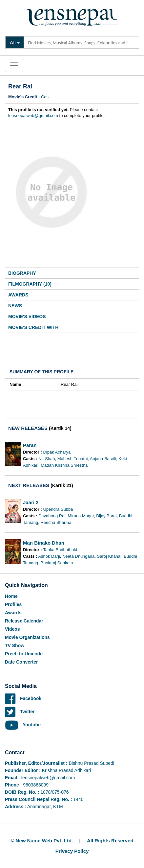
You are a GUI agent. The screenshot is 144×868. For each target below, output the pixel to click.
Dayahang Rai (52, 516)
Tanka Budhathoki (60, 550)
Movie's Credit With (33, 327)
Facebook (23, 698)
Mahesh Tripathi (73, 459)
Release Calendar (24, 621)
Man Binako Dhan (44, 543)
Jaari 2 (31, 502)
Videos (12, 629)
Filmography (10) (30, 284)
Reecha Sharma (56, 522)
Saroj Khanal (109, 556)
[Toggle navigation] (14, 65)
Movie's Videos (27, 317)
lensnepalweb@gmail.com (33, 116)
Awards (18, 295)
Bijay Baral (106, 516)
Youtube (23, 725)
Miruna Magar (81, 516)
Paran (30, 445)
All (13, 42)
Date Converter (21, 662)
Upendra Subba (58, 509)
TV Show (15, 645)
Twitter (20, 712)
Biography (22, 273)
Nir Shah (47, 459)
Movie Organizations (27, 637)
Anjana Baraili (103, 459)
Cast (45, 97)
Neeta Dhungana (78, 556)
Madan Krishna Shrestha (64, 465)
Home (11, 596)
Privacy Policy (72, 851)
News (15, 306)
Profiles (13, 604)
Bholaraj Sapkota (57, 563)
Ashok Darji (49, 556)
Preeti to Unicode (24, 654)
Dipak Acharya (57, 452)
